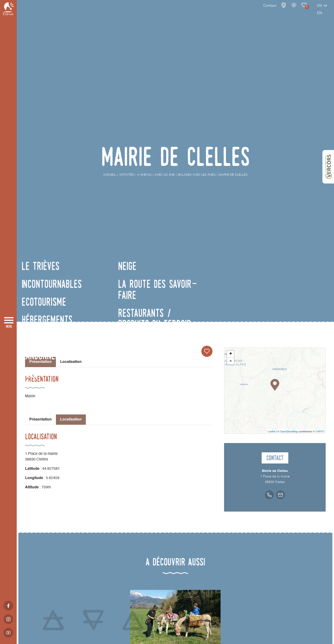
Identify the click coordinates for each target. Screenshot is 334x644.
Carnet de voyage (288, 10)
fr (303, 11)
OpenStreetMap (289, 431)
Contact (254, 10)
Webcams (267, 10)
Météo (278, 10)
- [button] (231, 361)
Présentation (40, 420)
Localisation (71, 362)
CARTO (320, 431)
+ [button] (231, 354)
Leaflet (271, 431)
